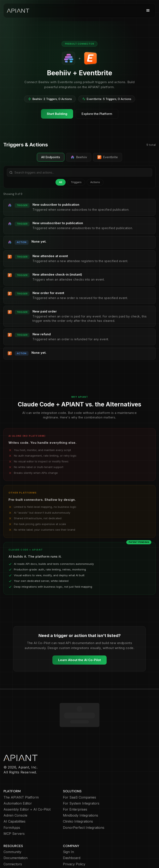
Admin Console (15, 791)
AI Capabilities (14, 797)
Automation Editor (18, 779)
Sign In (68, 828)
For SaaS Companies (79, 773)
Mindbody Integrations (81, 791)
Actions (95, 182)
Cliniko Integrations (78, 797)
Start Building (57, 114)
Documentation (16, 834)
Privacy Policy (74, 840)
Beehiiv (79, 157)
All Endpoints (51, 157)
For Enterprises (75, 785)
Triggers (76, 182)
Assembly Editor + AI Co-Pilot (27, 785)
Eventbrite (108, 157)
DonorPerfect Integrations (84, 804)
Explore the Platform (97, 114)
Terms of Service (76, 852)
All (61, 182)
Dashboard (72, 834)
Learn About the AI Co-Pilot (79, 660)
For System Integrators (81, 779)
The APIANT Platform (21, 773)
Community (12, 828)
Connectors (13, 840)
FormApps (12, 804)
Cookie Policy (74, 846)
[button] (148, 11)
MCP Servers (14, 810)
